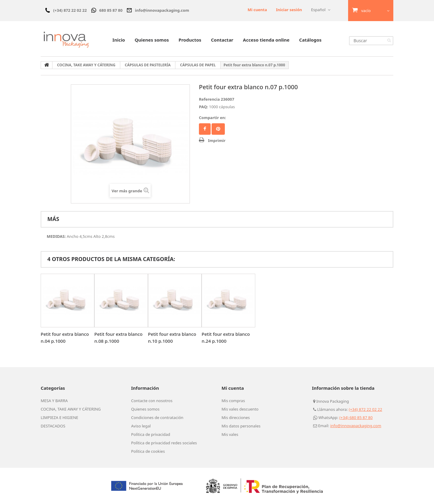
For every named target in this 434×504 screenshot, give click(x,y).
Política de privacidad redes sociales (164, 443)
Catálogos (310, 40)
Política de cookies (148, 451)
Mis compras (233, 401)
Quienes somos (152, 40)
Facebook (205, 129)
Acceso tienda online (266, 40)
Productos (190, 40)
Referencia (209, 99)
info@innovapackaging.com (356, 426)
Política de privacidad (151, 434)
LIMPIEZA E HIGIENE (60, 417)
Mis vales (230, 434)
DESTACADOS (53, 426)
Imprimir (217, 140)
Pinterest (218, 129)
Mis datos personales (241, 426)
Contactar (222, 40)
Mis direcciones (236, 417)
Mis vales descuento (240, 409)
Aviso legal (141, 426)
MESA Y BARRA (54, 401)
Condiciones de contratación (157, 417)
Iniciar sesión (289, 10)
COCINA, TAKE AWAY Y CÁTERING (71, 409)
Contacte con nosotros (152, 401)
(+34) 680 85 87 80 (356, 417)
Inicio (119, 40)
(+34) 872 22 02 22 (365, 409)
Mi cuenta (257, 10)
